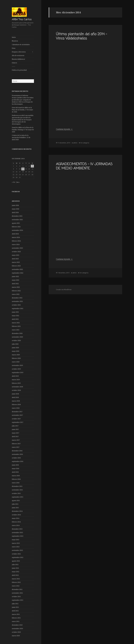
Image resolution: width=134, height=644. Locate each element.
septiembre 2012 (18, 557)
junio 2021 (15, 312)
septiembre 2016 (18, 461)
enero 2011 (16, 621)
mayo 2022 (16, 280)
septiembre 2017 (18, 422)
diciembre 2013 (17, 529)
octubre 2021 (16, 305)
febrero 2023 (16, 266)
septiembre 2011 (18, 600)
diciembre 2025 (17, 216)
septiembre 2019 (18, 372)
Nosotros (15, 41)
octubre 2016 (16, 458)
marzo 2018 (16, 401)
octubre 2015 (16, 493)
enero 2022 (16, 294)
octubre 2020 (16, 340)
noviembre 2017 (17, 415)
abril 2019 (15, 376)
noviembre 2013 (17, 532)
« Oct (14, 182)
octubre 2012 (16, 554)
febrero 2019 (16, 383)
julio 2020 (15, 344)
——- (14, 66)
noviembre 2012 (17, 550)
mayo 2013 (16, 540)
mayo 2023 (16, 255)
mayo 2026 (16, 209)
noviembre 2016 (17, 454)
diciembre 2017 (17, 412)
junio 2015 (15, 508)
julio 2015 (15, 504)
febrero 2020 (16, 358)
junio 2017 (15, 429)
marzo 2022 (16, 287)
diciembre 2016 (17, 451)
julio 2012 (15, 564)
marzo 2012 (16, 579)
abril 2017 (15, 436)
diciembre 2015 (17, 486)
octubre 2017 (16, 419)
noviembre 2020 (17, 337)
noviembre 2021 (17, 301)
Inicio (14, 37)
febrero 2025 (16, 227)
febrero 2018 (16, 404)
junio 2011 (15, 607)
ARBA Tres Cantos (22, 20)
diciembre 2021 (17, 298)
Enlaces (14, 63)
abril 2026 (15, 212)
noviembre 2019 (17, 365)
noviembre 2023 (17, 248)
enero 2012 (16, 586)
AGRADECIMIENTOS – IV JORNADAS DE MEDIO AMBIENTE (84, 166)
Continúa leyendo (64, 129)
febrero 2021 (16, 326)
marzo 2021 (16, 323)
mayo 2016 (16, 468)
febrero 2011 (16, 618)
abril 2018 (15, 397)
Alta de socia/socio (18, 55)
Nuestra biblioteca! (18, 59)
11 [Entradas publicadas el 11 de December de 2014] (23, 169)
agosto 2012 (16, 561)
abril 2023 (15, 259)
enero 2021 (16, 330)
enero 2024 (16, 244)
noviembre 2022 (17, 269)
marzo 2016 (16, 476)
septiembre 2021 (18, 308)
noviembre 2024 (17, 230)
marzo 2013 (16, 543)
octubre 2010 (16, 632)
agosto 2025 (16, 223)
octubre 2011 (16, 596)
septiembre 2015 (18, 497)
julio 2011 (15, 604)
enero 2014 (16, 525)
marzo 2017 (16, 440)
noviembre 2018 (17, 387)
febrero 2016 (16, 479)
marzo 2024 (16, 237)
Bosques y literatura (19, 52)
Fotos (14, 48)
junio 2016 (15, 465)
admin (75, 143)
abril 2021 (15, 319)
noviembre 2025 (17, 219)
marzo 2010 (16, 636)
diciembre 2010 (17, 625)
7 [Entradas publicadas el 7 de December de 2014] (32, 166)
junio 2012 (15, 568)
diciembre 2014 (17, 511)
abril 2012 (15, 575)
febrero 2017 (16, 444)
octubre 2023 (16, 252)
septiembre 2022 (18, 273)
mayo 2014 (16, 518)
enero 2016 (16, 483)
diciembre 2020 (17, 333)
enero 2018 (16, 408)
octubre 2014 (16, 515)
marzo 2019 (16, 380)
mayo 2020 (16, 351)
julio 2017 (15, 426)
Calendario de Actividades (21, 45)
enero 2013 (16, 547)
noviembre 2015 (17, 490)
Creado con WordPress (64, 290)
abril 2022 (15, 284)
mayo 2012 (16, 572)
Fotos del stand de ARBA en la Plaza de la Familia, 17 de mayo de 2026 (22, 110)
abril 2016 (15, 472)
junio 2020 (15, 348)
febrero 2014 (16, 522)
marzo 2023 (16, 262)
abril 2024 (15, 234)
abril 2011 (15, 611)
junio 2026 (15, 205)
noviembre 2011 (17, 593)
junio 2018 (15, 394)
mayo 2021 (16, 316)
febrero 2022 (16, 291)
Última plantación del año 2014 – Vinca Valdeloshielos (81, 36)
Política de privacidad (19, 70)
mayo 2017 (16, 433)
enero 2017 (16, 447)
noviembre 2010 (17, 628)
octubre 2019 (16, 369)
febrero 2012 (16, 582)
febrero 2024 (16, 241)
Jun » (18, 182)
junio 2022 (15, 276)
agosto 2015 (16, 500)
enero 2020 (16, 362)
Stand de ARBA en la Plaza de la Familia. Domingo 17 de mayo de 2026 (23, 130)
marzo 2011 (16, 614)
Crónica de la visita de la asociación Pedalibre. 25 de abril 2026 (21, 137)
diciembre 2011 (17, 589)
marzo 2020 (16, 355)
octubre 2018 (16, 390)
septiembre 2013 (18, 536)
